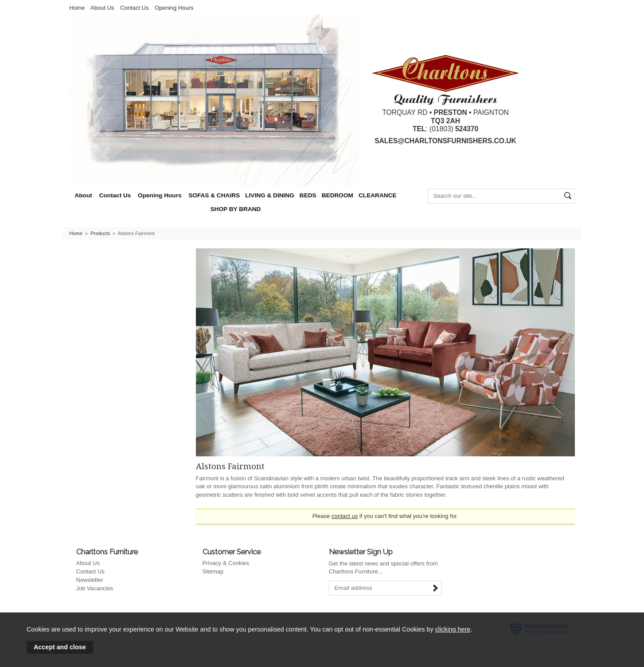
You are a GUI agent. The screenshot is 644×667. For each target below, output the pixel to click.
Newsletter (90, 580)
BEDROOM (338, 195)
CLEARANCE (378, 195)
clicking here (453, 629)
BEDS (308, 195)
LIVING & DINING (270, 195)
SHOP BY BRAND (236, 209)
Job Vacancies (95, 588)
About (83, 195)
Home (77, 8)
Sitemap (213, 571)
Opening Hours (174, 8)
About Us (102, 8)
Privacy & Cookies (226, 563)
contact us (345, 516)
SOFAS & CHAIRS (214, 195)
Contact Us (134, 8)
